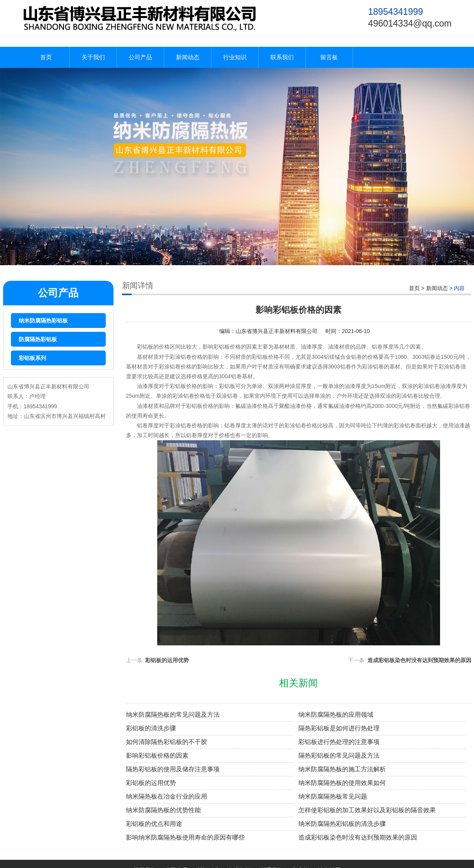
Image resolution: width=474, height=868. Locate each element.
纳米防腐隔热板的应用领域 (336, 715)
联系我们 (282, 57)
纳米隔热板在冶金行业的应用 (167, 796)
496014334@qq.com (410, 23)
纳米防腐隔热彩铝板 (43, 321)
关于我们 (93, 57)
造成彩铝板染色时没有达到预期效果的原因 (419, 660)
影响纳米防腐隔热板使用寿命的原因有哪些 (185, 837)
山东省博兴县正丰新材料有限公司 (277, 331)
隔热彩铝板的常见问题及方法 (339, 756)
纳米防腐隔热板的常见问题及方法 (173, 715)
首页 (46, 57)
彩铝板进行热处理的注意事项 (339, 742)
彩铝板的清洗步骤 (151, 728)
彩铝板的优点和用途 (154, 824)
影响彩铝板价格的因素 (157, 756)
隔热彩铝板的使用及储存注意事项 (173, 769)
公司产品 (140, 57)
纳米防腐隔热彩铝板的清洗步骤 (342, 824)
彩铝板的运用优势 (167, 660)
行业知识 (235, 57)
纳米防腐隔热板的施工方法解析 (342, 769)
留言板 (329, 57)
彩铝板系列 (32, 358)
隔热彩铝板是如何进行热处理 (339, 728)
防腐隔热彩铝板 (38, 339)
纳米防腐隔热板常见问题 (333, 796)
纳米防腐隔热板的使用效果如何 (342, 783)
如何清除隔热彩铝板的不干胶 (167, 742)
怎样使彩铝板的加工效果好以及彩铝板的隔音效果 (367, 810)
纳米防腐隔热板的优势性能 (163, 810)
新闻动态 (188, 57)
